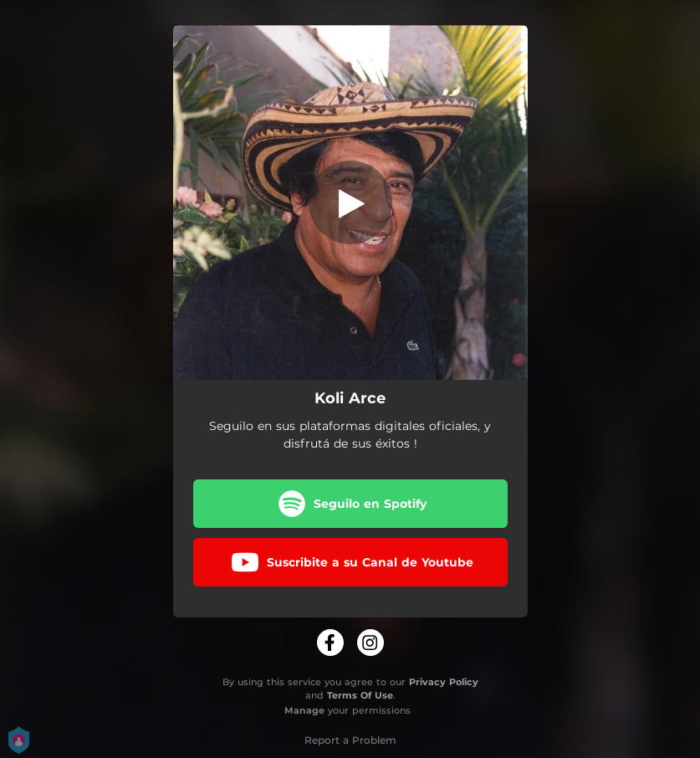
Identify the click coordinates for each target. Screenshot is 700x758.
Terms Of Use (360, 695)
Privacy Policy (444, 682)
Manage (304, 710)
